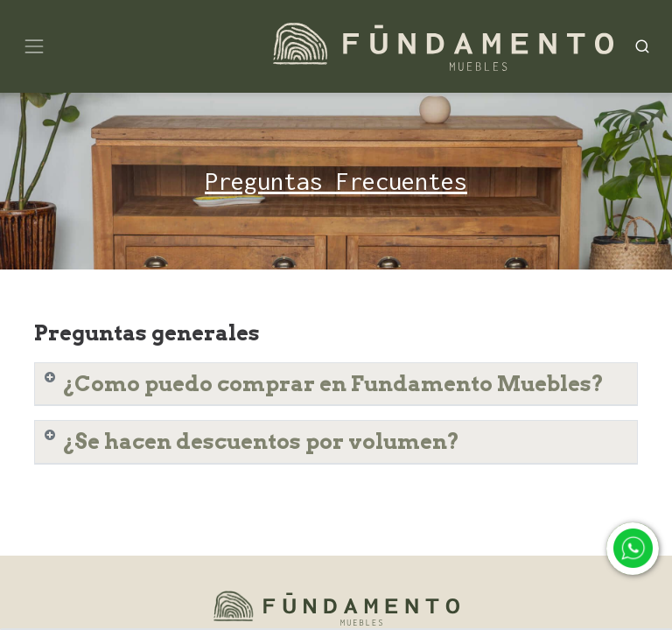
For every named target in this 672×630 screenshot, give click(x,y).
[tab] (336, 385)
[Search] (642, 46)
